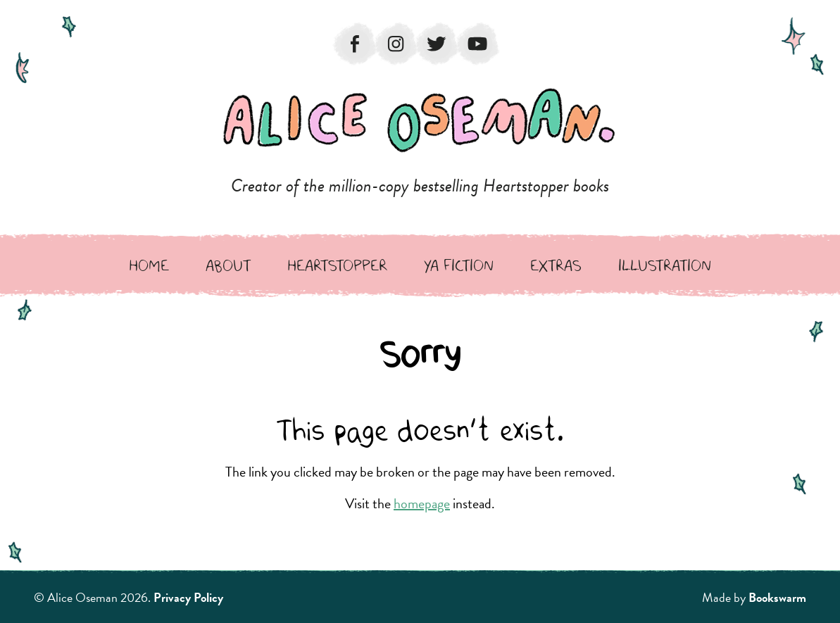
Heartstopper (337, 265)
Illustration (665, 265)
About (228, 265)
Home (149, 265)
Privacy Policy (188, 597)
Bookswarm (777, 597)
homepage (422, 503)
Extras (556, 265)
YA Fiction (459, 265)
